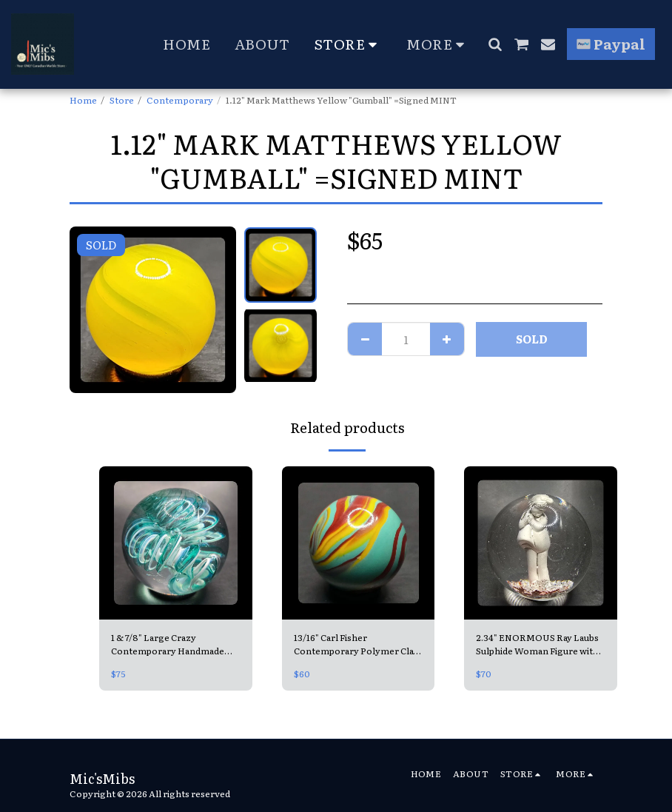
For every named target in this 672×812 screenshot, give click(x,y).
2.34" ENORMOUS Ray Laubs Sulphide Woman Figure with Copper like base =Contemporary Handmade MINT (538, 645)
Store (122, 100)
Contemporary (180, 100)
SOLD (532, 339)
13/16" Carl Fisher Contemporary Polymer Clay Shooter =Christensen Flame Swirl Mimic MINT (357, 645)
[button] (495, 44)
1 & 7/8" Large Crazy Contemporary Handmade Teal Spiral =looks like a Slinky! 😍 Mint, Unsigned (168, 645)
